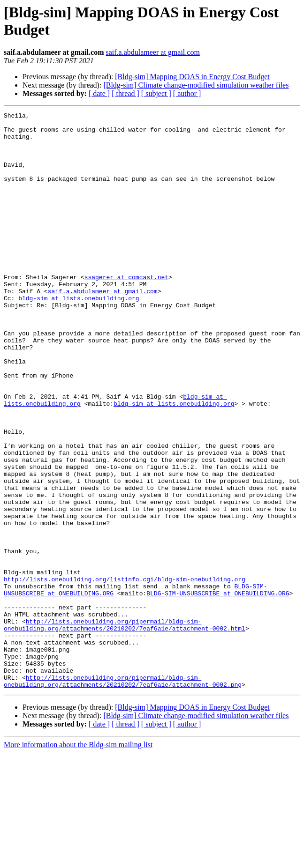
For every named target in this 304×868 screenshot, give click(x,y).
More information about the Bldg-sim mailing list (78, 860)
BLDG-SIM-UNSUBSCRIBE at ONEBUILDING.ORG (218, 690)
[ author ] (187, 93)
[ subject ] (156, 93)
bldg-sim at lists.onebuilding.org (79, 336)
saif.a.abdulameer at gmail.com (152, 52)
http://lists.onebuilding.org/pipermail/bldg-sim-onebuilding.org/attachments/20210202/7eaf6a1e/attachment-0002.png (123, 795)
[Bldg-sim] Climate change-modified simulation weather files (196, 85)
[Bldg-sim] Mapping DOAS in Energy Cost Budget (192, 77)
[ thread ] (125, 93)
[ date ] (99, 93)
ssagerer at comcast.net (126, 311)
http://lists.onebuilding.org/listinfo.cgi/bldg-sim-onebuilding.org (125, 673)
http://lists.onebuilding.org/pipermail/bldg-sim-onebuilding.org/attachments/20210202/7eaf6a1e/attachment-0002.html (125, 728)
